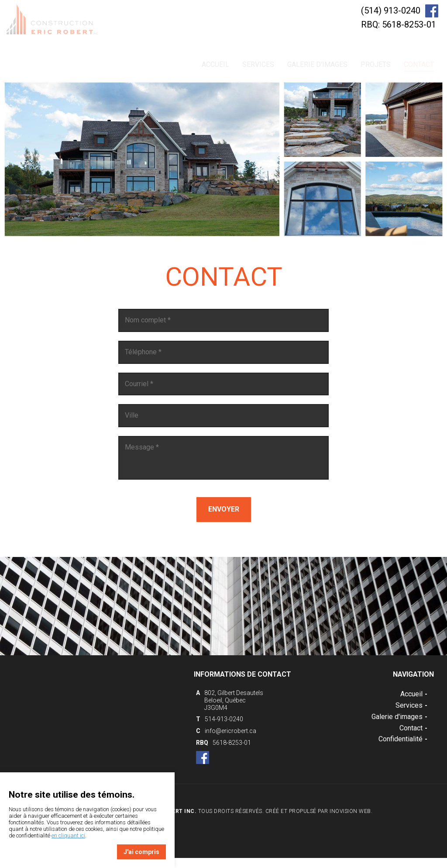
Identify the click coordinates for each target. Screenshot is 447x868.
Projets (376, 64)
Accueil (215, 64)
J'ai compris (141, 852)
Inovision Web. (351, 811)
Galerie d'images (317, 64)
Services (258, 64)
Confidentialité (403, 739)
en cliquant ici (68, 835)
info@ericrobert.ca (230, 731)
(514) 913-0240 (391, 10)
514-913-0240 (224, 719)
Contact (419, 66)
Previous (31, 195)
